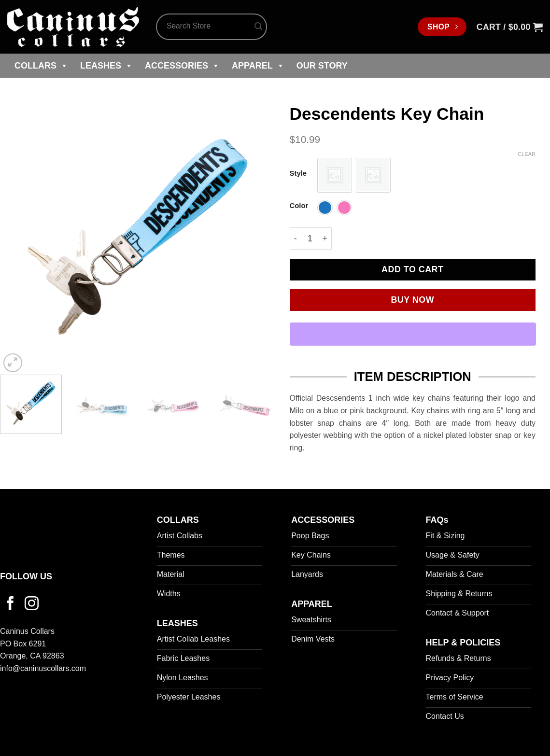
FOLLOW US (26, 576)
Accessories (182, 66)
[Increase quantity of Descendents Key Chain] (325, 238)
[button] (510, 27)
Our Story (322, 66)
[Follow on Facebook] (10, 604)
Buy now (412, 300)
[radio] (335, 175)
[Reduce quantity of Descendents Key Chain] (296, 238)
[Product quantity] (310, 238)
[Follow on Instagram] (32, 604)
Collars (41, 66)
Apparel (258, 66)
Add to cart (412, 269)
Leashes (106, 66)
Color (299, 206)
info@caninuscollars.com (43, 668)
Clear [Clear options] (527, 154)
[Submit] (258, 27)
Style (298, 174)
